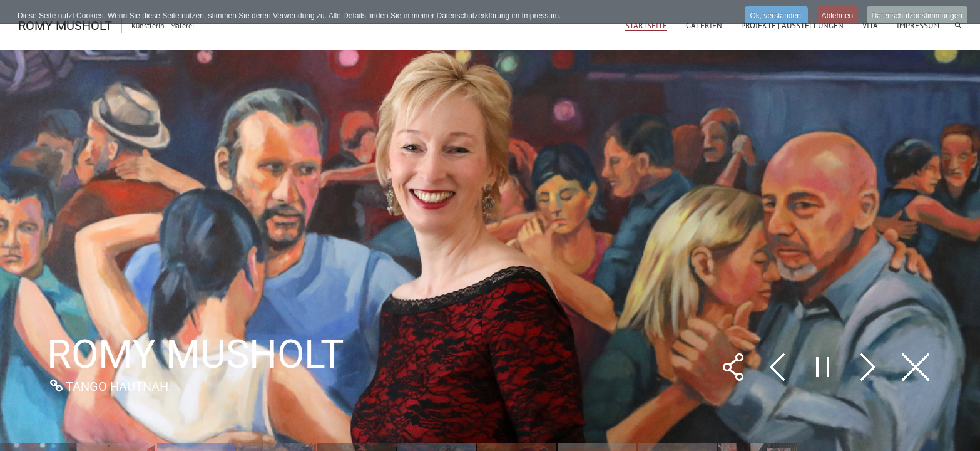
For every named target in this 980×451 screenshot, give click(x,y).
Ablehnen (838, 16)
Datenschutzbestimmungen (917, 16)
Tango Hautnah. (119, 386)
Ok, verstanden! (776, 16)
